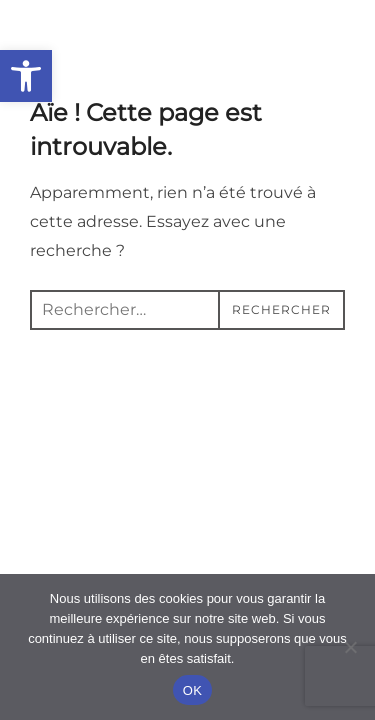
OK (192, 690)
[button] (26, 76)
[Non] (350, 647)
